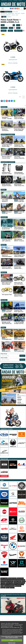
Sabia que (4, 272)
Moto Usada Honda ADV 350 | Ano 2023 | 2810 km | (13, 603)
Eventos (3, 327)
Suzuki (11, 28)
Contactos (3, 623)
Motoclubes (18, 586)
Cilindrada (4, 31)
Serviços (12, 588)
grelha (5, 17)
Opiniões (4, 190)
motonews (23, 13)
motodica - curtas (15, 15)
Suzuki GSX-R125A (13, 90)
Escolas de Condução (9, 586)
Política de (12, 643)
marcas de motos (4, 13)
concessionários (11, 13)
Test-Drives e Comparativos (8, 134)
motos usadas (15, 12)
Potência (10, 31)
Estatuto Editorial (15, 623)
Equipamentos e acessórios (8, 162)
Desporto (4, 245)
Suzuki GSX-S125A (13, 60)
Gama (18, 28)
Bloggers (3, 588)
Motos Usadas (4, 578)
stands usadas (17, 13)
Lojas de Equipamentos (19, 583)
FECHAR (12, 640)
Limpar (3, 25)
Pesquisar (22, 356)
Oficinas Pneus (9, 583)
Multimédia (4, 217)
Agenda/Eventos (12, 578)
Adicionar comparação (13, 63)
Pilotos (8, 588)
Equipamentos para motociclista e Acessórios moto (13, 580)
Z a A (18, 25)
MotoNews (4, 107)
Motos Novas (20, 578)
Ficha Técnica (8, 623)
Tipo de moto (4, 28)
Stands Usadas (17, 581)
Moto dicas (4, 300)
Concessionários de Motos (7, 581)
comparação (9, 17)
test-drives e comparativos (6, 15)
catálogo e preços (9, 12)
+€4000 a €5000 (18, 31)
